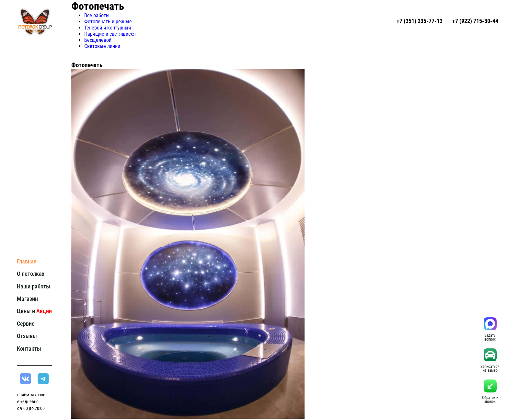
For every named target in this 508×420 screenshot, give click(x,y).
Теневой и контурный (108, 28)
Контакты (29, 349)
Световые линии (102, 46)
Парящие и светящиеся (110, 34)
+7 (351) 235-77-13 (420, 21)
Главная (27, 261)
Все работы (97, 15)
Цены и (34, 311)
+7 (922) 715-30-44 (475, 21)
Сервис (26, 324)
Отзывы (27, 336)
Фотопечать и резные (108, 22)
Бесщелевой (98, 40)
